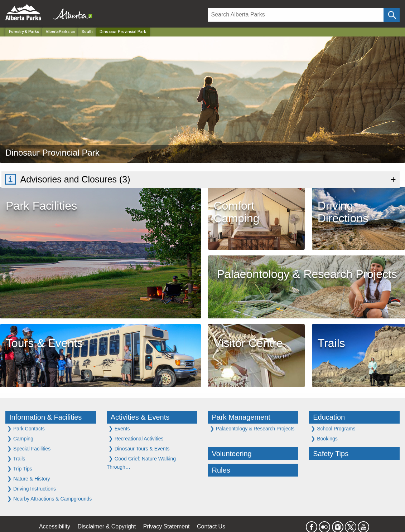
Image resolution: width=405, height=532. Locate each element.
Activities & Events (140, 417)
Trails (16, 458)
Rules (221, 470)
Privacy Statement (167, 526)
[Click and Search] (392, 15)
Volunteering (232, 454)
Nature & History (29, 479)
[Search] (296, 15)
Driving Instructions (32, 489)
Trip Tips (20, 468)
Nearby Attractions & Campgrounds (49, 499)
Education (329, 417)
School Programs (333, 428)
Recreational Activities (136, 438)
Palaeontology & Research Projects (252, 428)
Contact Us (211, 526)
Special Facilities (29, 448)
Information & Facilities (45, 417)
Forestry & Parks (24, 32)
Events (119, 428)
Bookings (324, 438)
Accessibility (55, 526)
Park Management (241, 417)
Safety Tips (331, 454)
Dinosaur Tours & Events (139, 448)
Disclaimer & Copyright (107, 526)
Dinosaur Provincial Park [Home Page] (123, 32)
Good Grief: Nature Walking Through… (141, 463)
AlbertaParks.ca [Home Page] (60, 32)
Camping (20, 438)
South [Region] (87, 32)
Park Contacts (26, 428)
